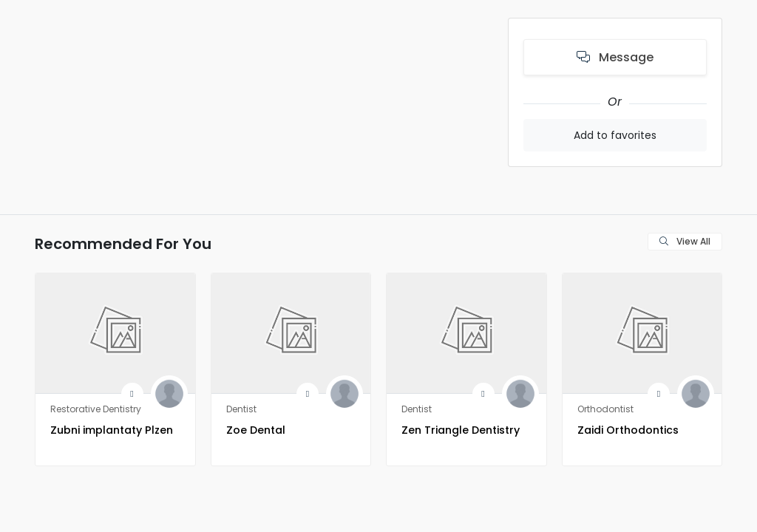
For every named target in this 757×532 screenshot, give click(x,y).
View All (685, 241)
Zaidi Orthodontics (639, 429)
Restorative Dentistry (96, 409)
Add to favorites (615, 135)
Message (615, 57)
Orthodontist (605, 409)
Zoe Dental (262, 429)
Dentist (241, 409)
